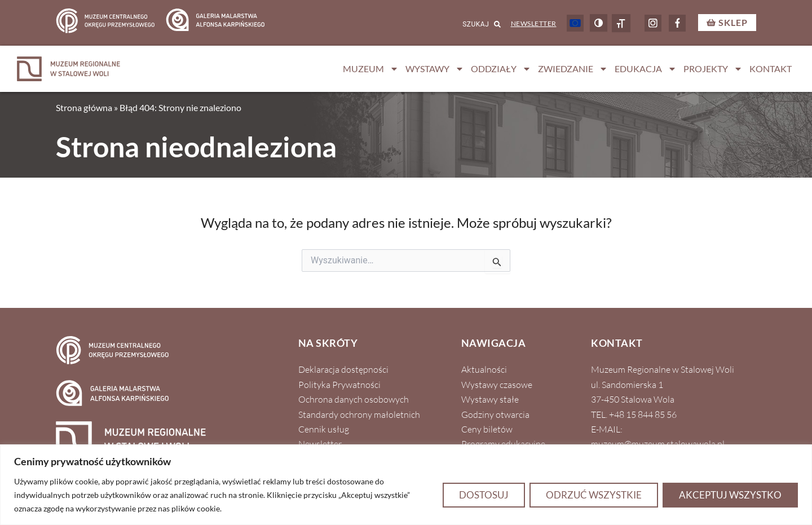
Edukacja (646, 69)
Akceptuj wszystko (730, 495)
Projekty (713, 69)
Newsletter (534, 23)
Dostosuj (484, 495)
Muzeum (371, 69)
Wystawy (435, 69)
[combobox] (467, 24)
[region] (406, 485)
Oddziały (501, 69)
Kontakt (771, 69)
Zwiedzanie (573, 69)
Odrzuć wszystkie (594, 495)
